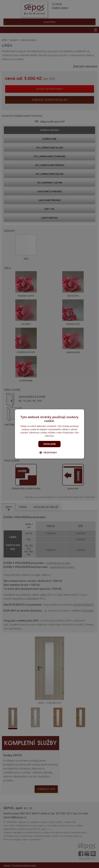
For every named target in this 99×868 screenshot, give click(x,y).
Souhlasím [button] (49, 444)
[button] (49, 453)
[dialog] (49, 434)
